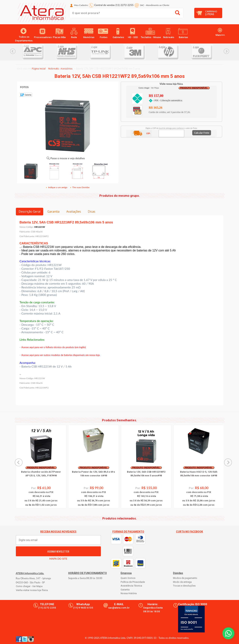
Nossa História (129, 593)
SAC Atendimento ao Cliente (155, 5)
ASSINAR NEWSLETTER (58, 551)
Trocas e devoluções (184, 586)
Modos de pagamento (185, 578)
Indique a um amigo (56, 187)
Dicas (92, 211)
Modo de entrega (182, 582)
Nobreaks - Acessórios (60, 69)
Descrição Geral (30, 211)
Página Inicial (39, 69)
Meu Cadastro (81, 5)
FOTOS (24, 87)
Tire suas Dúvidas (80, 187)
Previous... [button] (13, 51)
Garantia (53, 211)
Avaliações (74, 211)
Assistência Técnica (131, 586)
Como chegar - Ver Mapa (29, 586)
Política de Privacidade (133, 582)
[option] (39, 52)
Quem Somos (128, 578)
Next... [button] (226, 51)
